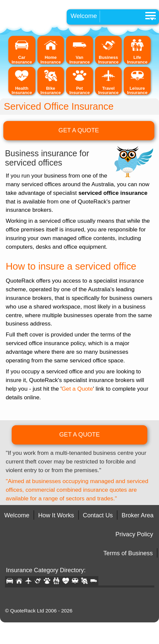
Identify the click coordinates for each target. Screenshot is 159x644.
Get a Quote (77, 389)
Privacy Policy (134, 534)
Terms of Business (128, 553)
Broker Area (138, 515)
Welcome (84, 16)
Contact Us (98, 515)
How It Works (56, 515)
